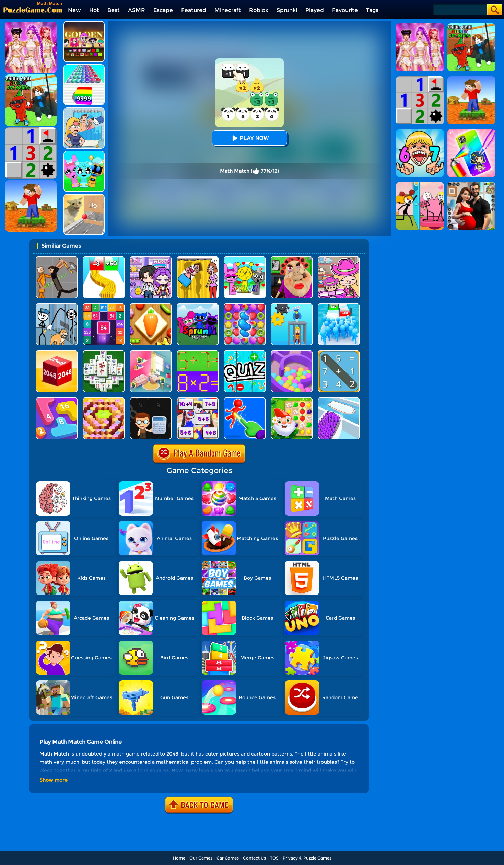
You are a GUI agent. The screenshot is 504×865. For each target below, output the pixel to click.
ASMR (137, 10)
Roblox (259, 10)
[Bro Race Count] (339, 306)
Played (315, 10)
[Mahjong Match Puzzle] (104, 353)
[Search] (460, 10)
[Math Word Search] (339, 353)
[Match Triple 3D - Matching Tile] (151, 306)
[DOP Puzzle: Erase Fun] (84, 110)
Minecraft (228, 10)
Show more (54, 780)
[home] (33, 10)
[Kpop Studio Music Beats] (84, 24)
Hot (94, 10)
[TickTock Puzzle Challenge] (84, 197)
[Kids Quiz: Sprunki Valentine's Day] (245, 259)
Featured (194, 10)
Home (179, 858)
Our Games (201, 858)
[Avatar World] (339, 259)
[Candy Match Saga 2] (245, 306)
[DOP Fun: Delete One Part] (198, 259)
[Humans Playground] (57, 259)
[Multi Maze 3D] (292, 353)
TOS (274, 858)
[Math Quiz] (245, 353)
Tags (372, 10)
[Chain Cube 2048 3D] (57, 353)
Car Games (228, 858)
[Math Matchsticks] (198, 353)
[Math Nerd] (151, 400)
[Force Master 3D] (245, 400)
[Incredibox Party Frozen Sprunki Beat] (84, 153)
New (74, 10)
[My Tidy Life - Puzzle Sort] (151, 353)
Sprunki (287, 10)
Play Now (249, 138)
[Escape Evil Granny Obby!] (292, 259)
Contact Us (254, 858)
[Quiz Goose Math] (104, 400)
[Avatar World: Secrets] (151, 259)
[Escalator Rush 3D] (339, 400)
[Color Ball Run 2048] (84, 67)
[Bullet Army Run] (104, 259)
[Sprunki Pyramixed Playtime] (198, 306)
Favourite (345, 10)
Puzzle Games (317, 858)
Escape (163, 10)
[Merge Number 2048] (57, 400)
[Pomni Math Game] (198, 400)
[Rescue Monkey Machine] (292, 306)
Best (114, 10)
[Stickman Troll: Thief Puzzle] (57, 306)
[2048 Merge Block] (104, 306)
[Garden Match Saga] (292, 400)
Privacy (290, 858)
